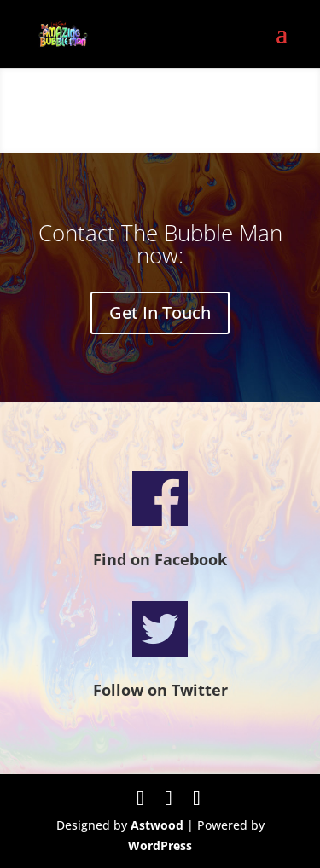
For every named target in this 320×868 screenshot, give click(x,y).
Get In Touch (160, 312)
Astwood (157, 825)
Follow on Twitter (160, 690)
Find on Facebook (160, 559)
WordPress (160, 845)
